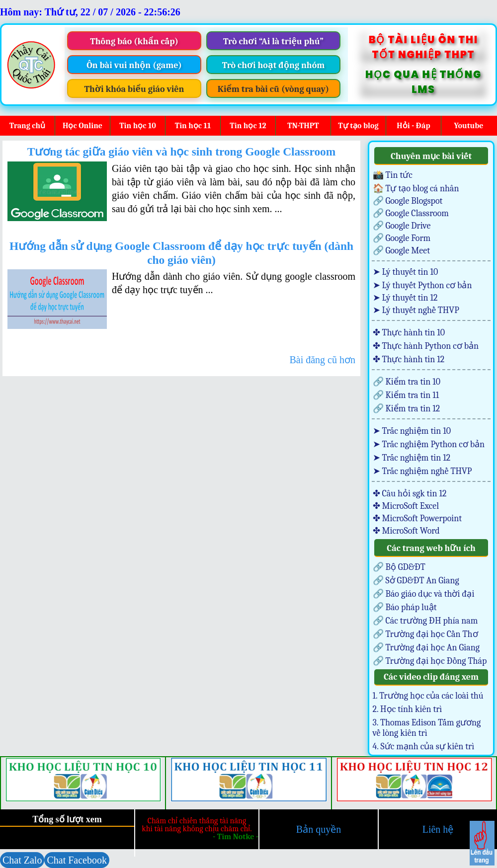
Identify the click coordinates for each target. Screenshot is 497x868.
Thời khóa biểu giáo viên (134, 89)
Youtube (468, 126)
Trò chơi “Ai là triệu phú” (273, 41)
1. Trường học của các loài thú (428, 696)
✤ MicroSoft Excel (406, 506)
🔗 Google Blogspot (408, 201)
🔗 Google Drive (402, 226)
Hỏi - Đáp (413, 126)
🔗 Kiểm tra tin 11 (406, 395)
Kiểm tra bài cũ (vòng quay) (273, 89)
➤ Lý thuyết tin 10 (406, 272)
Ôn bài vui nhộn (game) (134, 65)
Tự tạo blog (358, 126)
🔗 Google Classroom (411, 213)
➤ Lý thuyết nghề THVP (416, 310)
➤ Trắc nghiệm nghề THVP (422, 471)
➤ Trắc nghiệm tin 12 (412, 458)
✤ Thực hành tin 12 (409, 359)
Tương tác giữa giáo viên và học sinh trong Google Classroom (182, 152)
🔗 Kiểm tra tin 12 (407, 409)
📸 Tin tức (393, 175)
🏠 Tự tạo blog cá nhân (416, 189)
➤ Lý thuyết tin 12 (405, 298)
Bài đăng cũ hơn (322, 360)
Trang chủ (27, 126)
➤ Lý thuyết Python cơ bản (422, 285)
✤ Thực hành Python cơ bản (426, 346)
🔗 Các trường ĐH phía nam (425, 621)
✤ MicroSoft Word (406, 531)
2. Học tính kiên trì (408, 709)
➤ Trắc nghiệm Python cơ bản (429, 444)
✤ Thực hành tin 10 (409, 333)
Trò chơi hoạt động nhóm (274, 65)
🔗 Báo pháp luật (405, 607)
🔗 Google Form (402, 238)
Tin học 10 (138, 126)
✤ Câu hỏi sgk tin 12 (410, 494)
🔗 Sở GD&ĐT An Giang (416, 581)
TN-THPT (303, 126)
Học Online (83, 126)
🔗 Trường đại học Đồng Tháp (430, 661)
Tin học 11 (193, 126)
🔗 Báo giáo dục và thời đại (424, 594)
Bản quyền (319, 829)
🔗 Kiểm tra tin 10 (407, 382)
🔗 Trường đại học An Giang (426, 648)
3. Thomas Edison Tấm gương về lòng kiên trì (427, 728)
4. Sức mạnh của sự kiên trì (424, 747)
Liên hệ (438, 829)
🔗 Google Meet (402, 251)
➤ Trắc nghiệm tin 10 (412, 431)
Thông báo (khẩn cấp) (134, 41)
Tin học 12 (248, 126)
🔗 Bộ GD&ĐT (399, 567)
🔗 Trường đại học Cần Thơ (425, 634)
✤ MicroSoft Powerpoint (417, 518)
